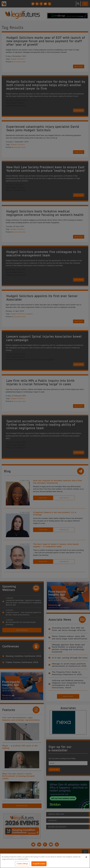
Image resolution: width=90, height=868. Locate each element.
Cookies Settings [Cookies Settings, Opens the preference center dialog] (22, 864)
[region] (45, 861)
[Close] (86, 857)
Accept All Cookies (39, 864)
